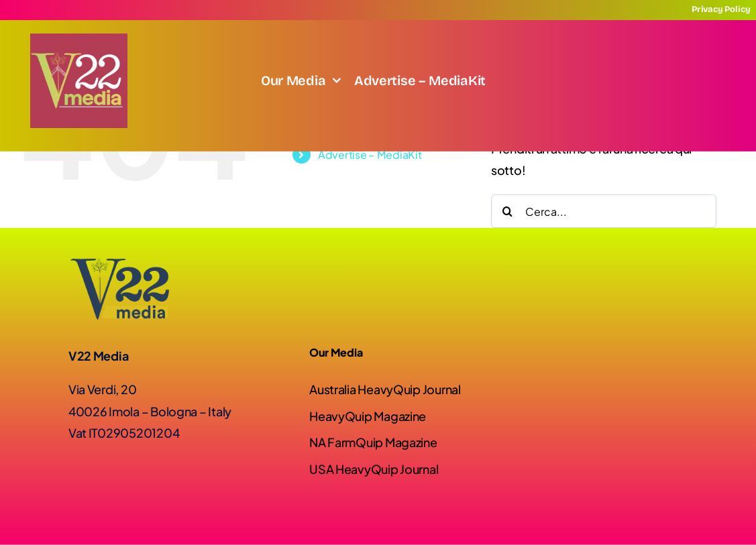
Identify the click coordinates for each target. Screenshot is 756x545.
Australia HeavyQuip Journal (385, 389)
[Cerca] (508, 211)
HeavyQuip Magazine (368, 416)
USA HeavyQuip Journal (374, 469)
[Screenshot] (79, 39)
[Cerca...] (604, 211)
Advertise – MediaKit (370, 155)
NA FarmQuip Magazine (373, 442)
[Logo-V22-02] (119, 264)
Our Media (336, 352)
